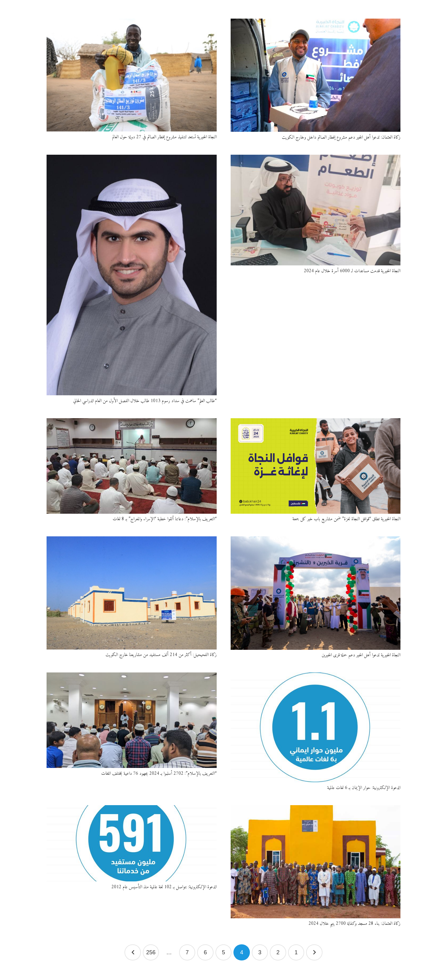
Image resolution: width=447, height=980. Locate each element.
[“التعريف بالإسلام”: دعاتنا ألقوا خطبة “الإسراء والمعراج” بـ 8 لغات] (132, 466)
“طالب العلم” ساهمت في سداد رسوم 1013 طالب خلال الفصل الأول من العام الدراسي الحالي (145, 401)
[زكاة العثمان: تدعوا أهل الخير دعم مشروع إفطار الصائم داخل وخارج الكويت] (316, 75)
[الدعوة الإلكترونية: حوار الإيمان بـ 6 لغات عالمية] (316, 727)
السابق (314, 953)
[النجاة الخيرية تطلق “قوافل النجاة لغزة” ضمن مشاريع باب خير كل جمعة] (316, 466)
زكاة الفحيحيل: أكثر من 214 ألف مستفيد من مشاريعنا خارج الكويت (161, 655)
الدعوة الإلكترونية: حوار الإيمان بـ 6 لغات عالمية (364, 788)
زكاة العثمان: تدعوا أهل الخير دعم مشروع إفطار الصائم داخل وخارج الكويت (341, 137)
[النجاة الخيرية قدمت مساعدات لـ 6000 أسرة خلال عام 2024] (316, 210)
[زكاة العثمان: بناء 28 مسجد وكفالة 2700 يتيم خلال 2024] (316, 862)
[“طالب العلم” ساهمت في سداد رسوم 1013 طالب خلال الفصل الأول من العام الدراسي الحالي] (132, 275)
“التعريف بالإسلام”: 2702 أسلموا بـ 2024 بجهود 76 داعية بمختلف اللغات (159, 774)
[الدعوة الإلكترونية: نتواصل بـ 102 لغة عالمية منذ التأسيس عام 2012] (132, 843)
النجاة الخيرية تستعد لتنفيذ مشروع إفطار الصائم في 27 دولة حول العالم (164, 137)
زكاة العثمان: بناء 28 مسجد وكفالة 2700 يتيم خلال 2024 (354, 924)
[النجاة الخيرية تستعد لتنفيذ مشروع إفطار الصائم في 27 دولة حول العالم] (132, 75)
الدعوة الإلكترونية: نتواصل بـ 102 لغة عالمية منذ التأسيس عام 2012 (164, 887)
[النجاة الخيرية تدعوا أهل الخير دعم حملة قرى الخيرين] (316, 593)
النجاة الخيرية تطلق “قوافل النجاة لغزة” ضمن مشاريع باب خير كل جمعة (346, 519)
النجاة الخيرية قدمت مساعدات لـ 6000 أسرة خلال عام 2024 (352, 271)
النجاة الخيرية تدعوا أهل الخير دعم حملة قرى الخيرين (361, 655)
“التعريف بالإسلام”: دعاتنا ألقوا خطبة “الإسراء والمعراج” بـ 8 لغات (165, 519)
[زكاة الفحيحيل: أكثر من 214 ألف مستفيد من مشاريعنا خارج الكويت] (132, 593)
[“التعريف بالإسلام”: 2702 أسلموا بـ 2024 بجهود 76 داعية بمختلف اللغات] (132, 720)
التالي (133, 953)
